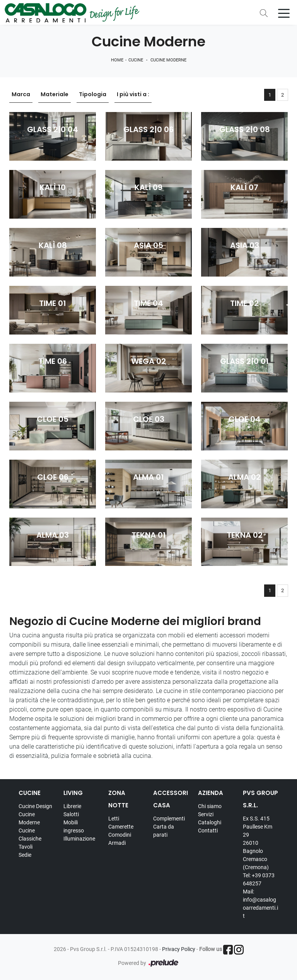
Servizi (206, 814)
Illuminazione (79, 839)
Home (117, 60)
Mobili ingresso (74, 826)
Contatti (208, 831)
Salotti (71, 814)
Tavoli (26, 847)
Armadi (117, 843)
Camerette (121, 827)
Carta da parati (164, 831)
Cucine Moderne (168, 60)
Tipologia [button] (93, 95)
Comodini (120, 835)
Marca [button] (21, 95)
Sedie (25, 855)
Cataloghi (210, 822)
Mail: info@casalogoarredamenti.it (260, 904)
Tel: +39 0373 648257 (259, 879)
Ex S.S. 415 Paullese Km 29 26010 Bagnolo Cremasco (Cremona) (258, 843)
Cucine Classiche (30, 835)
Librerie (72, 806)
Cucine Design (35, 806)
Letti (114, 819)
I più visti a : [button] (133, 95)
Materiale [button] (55, 95)
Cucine (136, 60)
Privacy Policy (179, 949)
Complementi (169, 819)
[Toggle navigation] (284, 13)
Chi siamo (210, 806)
